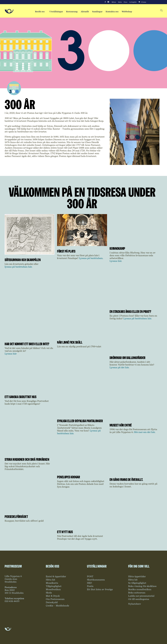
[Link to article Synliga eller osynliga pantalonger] (82, 415)
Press (126, 2)
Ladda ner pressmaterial (141, 596)
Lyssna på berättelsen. (91, 258)
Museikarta (52, 583)
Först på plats (66, 251)
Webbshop (127, 12)
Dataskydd (52, 602)
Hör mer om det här (144, 432)
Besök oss (40, 12)
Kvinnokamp (117, 248)
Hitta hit (51, 580)
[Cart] (142, 2)
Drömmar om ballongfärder (128, 358)
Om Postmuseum (55, 599)
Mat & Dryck (53, 596)
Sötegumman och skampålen (23, 260)
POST (90, 576)
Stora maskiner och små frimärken (27, 459)
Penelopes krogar (68, 477)
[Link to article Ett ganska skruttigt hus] (30, 391)
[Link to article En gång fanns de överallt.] (135, 474)
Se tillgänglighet (137, 583)
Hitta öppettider (137, 576)
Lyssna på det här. (119, 367)
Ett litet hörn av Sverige (100, 589)
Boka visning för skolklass (142, 586)
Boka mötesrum (137, 593)
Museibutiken (53, 589)
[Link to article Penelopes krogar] (82, 471)
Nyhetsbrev (135, 604)
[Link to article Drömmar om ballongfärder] (135, 352)
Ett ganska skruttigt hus (20, 397)
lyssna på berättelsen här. (18, 267)
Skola (120, 2)
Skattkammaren (96, 580)
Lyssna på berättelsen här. (138, 318)
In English (133, 2)
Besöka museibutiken (140, 589)
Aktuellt (85, 12)
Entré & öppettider (56, 576)
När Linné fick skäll (70, 342)
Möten (114, 2)
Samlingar (97, 12)
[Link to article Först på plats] (82, 245)
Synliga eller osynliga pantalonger (80, 421)
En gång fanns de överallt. (126, 479)
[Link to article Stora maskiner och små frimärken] (30, 453)
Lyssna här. (116, 261)
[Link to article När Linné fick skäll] (82, 336)
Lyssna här (11, 354)
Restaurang (72, 12)
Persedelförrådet (16, 517)
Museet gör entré (121, 425)
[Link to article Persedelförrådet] (30, 511)
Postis (90, 586)
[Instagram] (108, 2)
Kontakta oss (112, 12)
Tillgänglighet (54, 586)
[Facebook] (105, 2)
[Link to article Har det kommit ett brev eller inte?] (30, 338)
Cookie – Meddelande (57, 606)
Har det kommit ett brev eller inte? (27, 344)
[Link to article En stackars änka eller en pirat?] (135, 306)
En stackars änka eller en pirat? (130, 311)
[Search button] (161, 10)
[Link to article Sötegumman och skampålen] (30, 254)
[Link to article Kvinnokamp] (135, 242)
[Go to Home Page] (9, 11)
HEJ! (90, 583)
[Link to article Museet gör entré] (135, 419)
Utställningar (56, 12)
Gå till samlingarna (139, 599)
